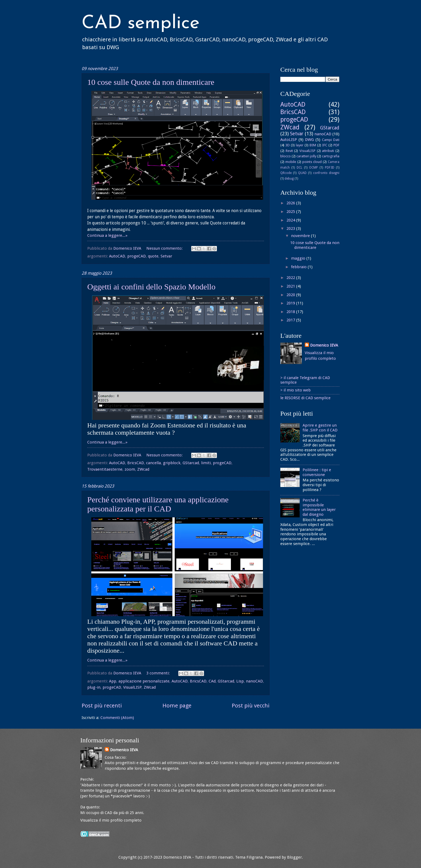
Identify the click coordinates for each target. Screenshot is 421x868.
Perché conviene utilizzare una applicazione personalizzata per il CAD (158, 504)
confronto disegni (326, 173)
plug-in (94, 687)
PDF (336, 145)
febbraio (299, 267)
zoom (130, 469)
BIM (313, 145)
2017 (291, 320)
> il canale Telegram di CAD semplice (305, 380)
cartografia (331, 156)
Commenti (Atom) (117, 718)
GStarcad (191, 463)
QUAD (302, 173)
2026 (291, 203)
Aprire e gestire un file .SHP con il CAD (320, 428)
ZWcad (143, 469)
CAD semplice (141, 23)
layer (300, 145)
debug (289, 179)
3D (288, 145)
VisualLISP (132, 687)
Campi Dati (331, 140)
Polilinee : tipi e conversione (317, 472)
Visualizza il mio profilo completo (111, 820)
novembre (301, 236)
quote (153, 256)
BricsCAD (136, 463)
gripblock (172, 463)
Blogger (294, 857)
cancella (153, 463)
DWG (309, 140)
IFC (325, 145)
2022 (291, 278)
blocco (286, 156)
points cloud (312, 162)
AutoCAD (117, 256)
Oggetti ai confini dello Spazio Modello (151, 287)
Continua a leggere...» (107, 235)
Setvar (166, 256)
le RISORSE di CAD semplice (305, 398)
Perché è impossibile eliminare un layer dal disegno (319, 507)
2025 (291, 212)
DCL (300, 168)
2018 (291, 312)
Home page (177, 706)
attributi (328, 151)
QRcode (286, 173)
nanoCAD (254, 681)
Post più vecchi (251, 706)
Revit (289, 151)
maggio (299, 258)
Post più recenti (102, 706)
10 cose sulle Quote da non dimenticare (151, 82)
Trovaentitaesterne (105, 469)
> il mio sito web (295, 390)
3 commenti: (159, 673)
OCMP (313, 168)
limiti (206, 463)
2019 (291, 303)
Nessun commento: (165, 248)
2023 (291, 228)
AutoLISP (289, 140)
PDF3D (330, 168)
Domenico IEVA (324, 345)
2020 (291, 295)
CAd (212, 681)
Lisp (240, 681)
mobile (291, 162)
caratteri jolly (306, 156)
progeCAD (137, 256)
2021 (291, 286)
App (113, 681)
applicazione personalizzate (144, 681)
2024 (291, 220)
